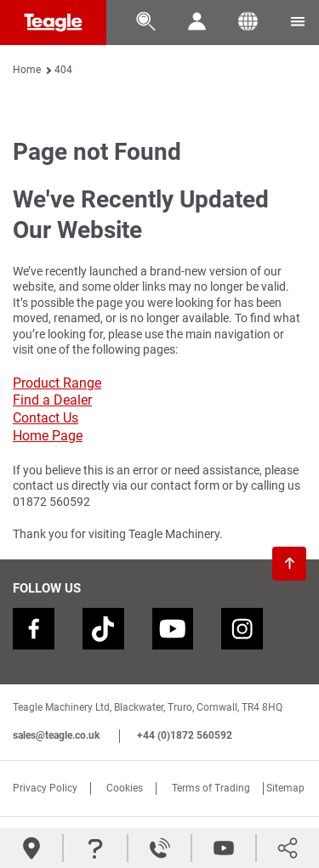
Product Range (57, 383)
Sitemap (285, 789)
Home (27, 70)
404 (63, 70)
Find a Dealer (52, 400)
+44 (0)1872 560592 (185, 736)
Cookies (125, 789)
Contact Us (46, 418)
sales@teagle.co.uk (56, 736)
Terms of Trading (211, 789)
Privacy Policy (45, 789)
